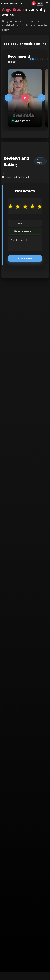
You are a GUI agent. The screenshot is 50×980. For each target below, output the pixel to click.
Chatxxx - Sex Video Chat (12, 3)
